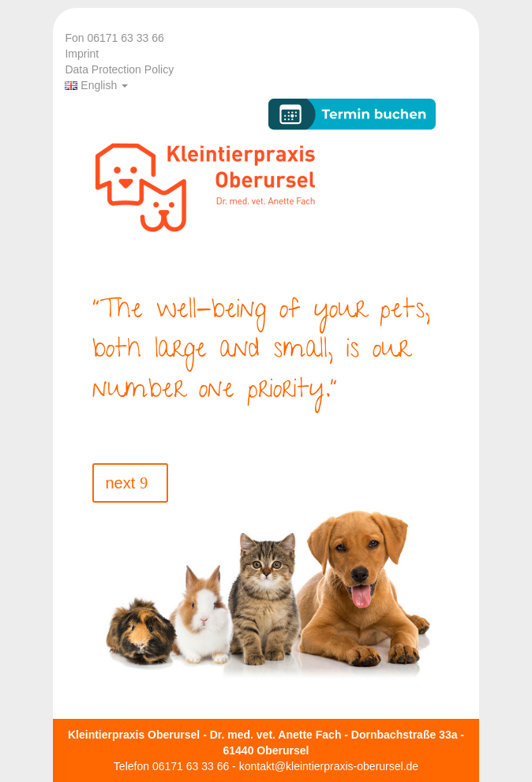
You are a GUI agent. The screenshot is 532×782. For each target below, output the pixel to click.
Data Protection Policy (119, 69)
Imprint (82, 54)
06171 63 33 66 (191, 766)
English (96, 85)
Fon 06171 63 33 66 (114, 38)
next (120, 483)
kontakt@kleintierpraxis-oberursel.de (329, 766)
